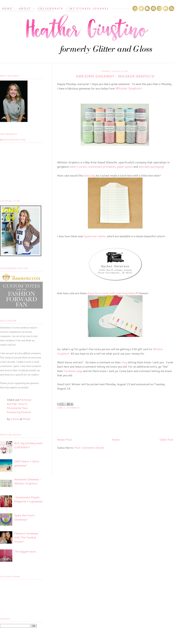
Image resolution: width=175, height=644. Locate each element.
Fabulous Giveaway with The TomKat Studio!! (26, 537)
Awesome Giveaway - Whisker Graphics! (28, 481)
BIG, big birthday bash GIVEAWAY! (28, 445)
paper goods (125, 167)
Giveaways (73, 408)
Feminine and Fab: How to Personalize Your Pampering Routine (19, 406)
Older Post (166, 440)
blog (124, 362)
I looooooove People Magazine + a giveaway (28, 499)
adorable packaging (151, 167)
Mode (27, 419)
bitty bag (89, 175)
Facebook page (73, 371)
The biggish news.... (26, 551)
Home (116, 440)
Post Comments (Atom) (89, 448)
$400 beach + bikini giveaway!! (27, 463)
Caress (15, 419)
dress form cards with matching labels (111, 293)
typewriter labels (95, 236)
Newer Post (65, 440)
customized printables (102, 167)
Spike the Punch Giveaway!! (24, 517)
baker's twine (78, 167)
